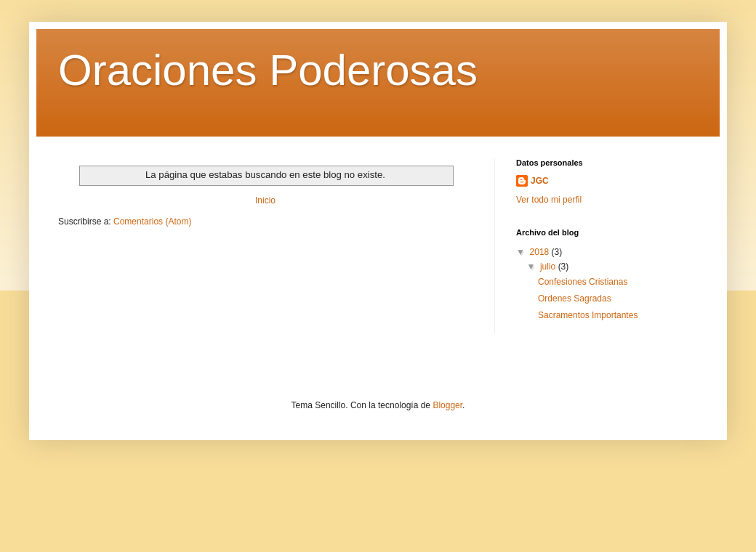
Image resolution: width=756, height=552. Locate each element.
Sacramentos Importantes (588, 315)
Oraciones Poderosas (268, 70)
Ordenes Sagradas (575, 299)
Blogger (447, 405)
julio (549, 267)
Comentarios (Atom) (152, 222)
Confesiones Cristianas (583, 282)
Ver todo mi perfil (549, 200)
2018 (541, 252)
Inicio (265, 200)
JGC (540, 181)
